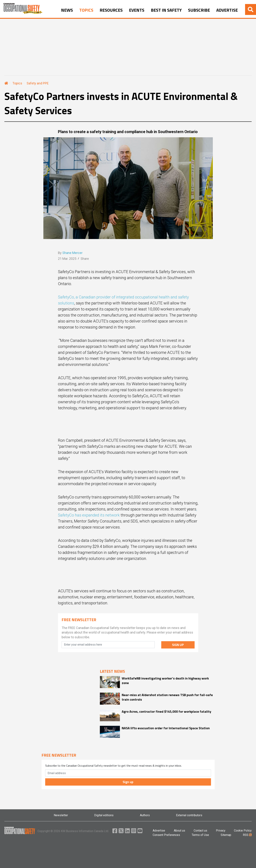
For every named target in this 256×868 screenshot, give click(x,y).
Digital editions (104, 815)
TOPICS (86, 10)
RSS (247, 835)
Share (85, 259)
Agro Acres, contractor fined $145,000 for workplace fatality (166, 711)
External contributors (189, 815)
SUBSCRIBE (199, 10)
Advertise (159, 831)
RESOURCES (111, 10)
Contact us (200, 831)
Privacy (221, 831)
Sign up (128, 782)
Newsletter (61, 815)
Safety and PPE (38, 83)
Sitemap (226, 835)
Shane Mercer (72, 253)
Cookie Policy (243, 831)
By (70, 253)
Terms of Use (200, 835)
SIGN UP (178, 645)
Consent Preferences (166, 835)
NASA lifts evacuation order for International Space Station (166, 728)
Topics (17, 83)
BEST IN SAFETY (166, 10)
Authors (145, 815)
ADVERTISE (227, 10)
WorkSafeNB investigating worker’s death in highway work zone (165, 681)
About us (179, 831)
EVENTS (137, 10)
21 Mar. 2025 (67, 259)
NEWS (67, 10)
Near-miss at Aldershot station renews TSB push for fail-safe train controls (167, 697)
